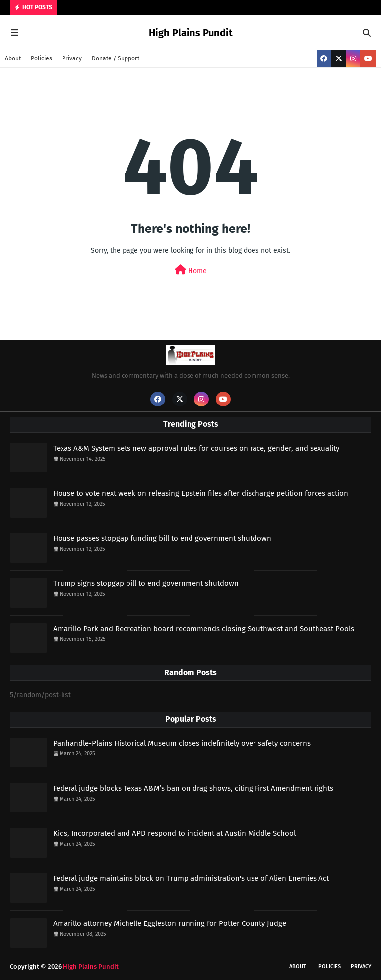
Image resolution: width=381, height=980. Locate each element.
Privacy (72, 58)
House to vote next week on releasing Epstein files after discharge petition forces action (201, 493)
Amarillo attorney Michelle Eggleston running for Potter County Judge (170, 923)
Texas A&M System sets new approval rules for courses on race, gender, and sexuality (196, 448)
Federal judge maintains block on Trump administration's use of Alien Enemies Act (191, 878)
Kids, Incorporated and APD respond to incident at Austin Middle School (174, 833)
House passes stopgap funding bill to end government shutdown (162, 538)
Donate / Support (116, 58)
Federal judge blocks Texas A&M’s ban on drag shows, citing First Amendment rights (193, 788)
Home (191, 270)
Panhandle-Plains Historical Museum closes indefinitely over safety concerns (182, 743)
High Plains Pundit (191, 33)
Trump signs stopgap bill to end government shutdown (146, 583)
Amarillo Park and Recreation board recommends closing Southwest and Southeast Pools (204, 629)
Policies (41, 58)
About (13, 58)
